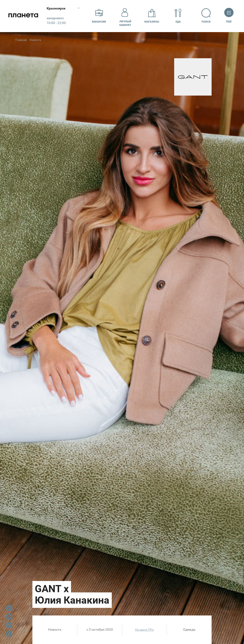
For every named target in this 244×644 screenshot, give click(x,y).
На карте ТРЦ (144, 630)
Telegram (9, 625)
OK (9, 634)
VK (9, 608)
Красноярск (57, 8)
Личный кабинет (125, 16)
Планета (24, 16)
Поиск (206, 16)
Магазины (152, 16)
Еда (178, 16)
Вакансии (99, 16)
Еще (229, 16)
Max (9, 617)
